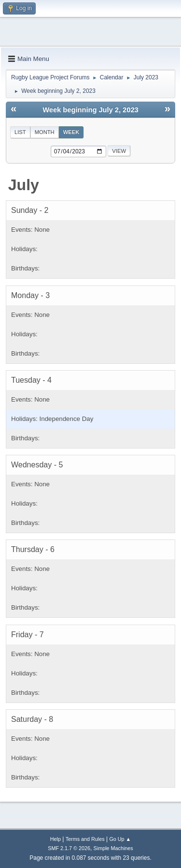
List (20, 132)
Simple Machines (113, 848)
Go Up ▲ (120, 839)
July (24, 185)
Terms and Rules (85, 839)
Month (45, 132)
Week (71, 132)
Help (56, 839)
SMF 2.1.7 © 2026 (69, 848)
